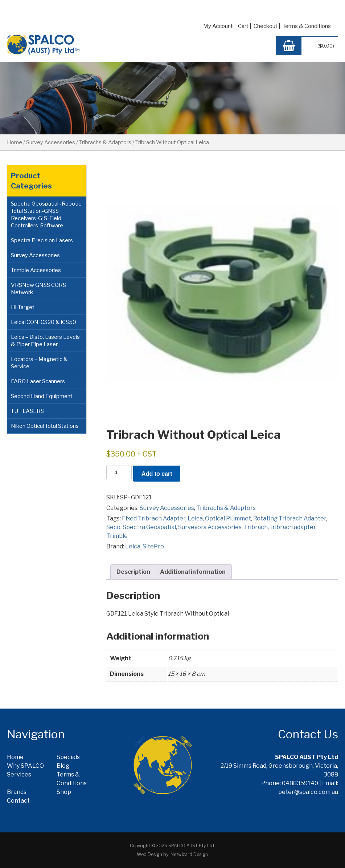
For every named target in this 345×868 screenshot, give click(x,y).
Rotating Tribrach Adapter (290, 518)
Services (19, 774)
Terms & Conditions (307, 26)
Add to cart (157, 474)
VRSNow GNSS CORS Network (38, 289)
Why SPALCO (25, 766)
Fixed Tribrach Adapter (154, 518)
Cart (243, 26)
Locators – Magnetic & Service (39, 363)
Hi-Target (23, 307)
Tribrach (256, 527)
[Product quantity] (119, 472)
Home (15, 142)
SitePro (153, 546)
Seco (113, 527)
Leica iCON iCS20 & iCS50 (44, 322)
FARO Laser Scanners (38, 381)
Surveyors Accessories (210, 527)
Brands (17, 792)
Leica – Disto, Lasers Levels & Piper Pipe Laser (45, 341)
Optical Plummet (228, 518)
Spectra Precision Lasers (42, 240)
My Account (218, 26)
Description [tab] (133, 572)
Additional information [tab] (193, 572)
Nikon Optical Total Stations (45, 426)
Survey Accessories (51, 142)
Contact (18, 801)
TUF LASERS (27, 411)
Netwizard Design (189, 854)
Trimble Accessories (36, 270)
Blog (63, 766)
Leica (195, 518)
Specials (68, 757)
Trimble (117, 536)
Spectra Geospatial (149, 527)
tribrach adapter (293, 527)
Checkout (266, 26)
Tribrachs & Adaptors (105, 142)
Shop (64, 792)
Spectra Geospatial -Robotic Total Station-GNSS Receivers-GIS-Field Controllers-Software (46, 215)
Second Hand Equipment (42, 396)
